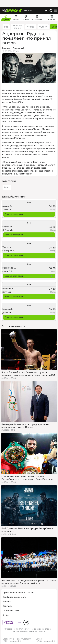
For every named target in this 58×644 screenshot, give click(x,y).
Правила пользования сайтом (18, 592)
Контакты (7, 606)
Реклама (7, 601)
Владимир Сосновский (13, 48)
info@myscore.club (46, 641)
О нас (6, 615)
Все (6, 27)
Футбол (43, 27)
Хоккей (31, 27)
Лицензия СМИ (11, 610)
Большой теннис (17, 27)
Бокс (7, 187)
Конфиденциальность (14, 597)
